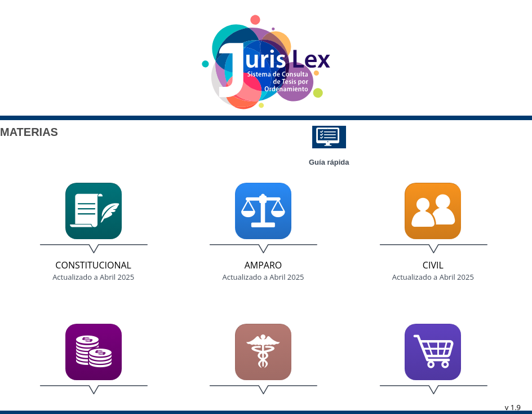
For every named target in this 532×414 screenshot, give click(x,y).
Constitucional (93, 265)
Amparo (263, 265)
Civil (433, 265)
